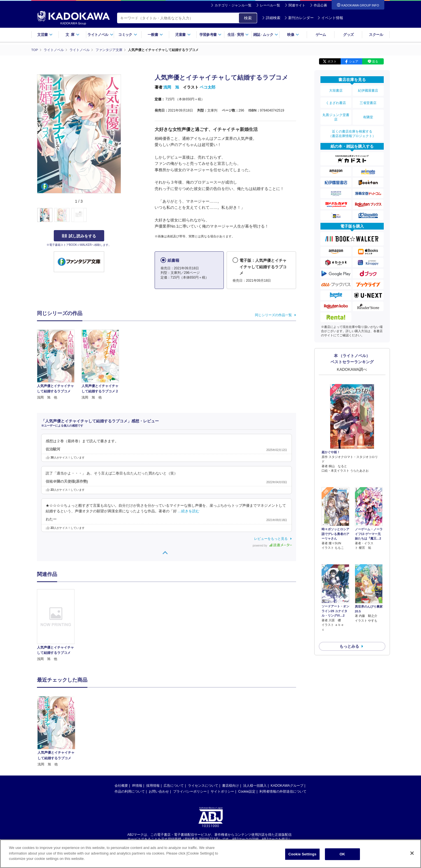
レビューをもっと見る (271, 538)
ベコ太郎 (208, 87)
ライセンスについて (203, 785)
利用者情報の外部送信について (283, 791)
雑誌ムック (266, 35)
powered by (272, 545)
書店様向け (231, 785)
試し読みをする (79, 236)
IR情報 (137, 785)
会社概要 (121, 785)
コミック (128, 35)
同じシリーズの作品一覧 (273, 315)
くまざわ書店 (336, 102)
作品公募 (320, 5)
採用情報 (153, 785)
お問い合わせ (159, 791)
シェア (354, 61)
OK (342, 854)
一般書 (155, 35)
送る (375, 61)
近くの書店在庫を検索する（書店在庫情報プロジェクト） (352, 131)
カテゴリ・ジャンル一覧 (233, 5)
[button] (124, 215)
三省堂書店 (368, 102)
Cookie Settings (302, 854)
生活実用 (238, 35)
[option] (59, 625)
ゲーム (321, 35)
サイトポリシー (222, 791)
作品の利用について (130, 791)
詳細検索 (271, 18)
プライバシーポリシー (190, 791)
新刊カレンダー (299, 18)
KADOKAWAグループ (287, 785)
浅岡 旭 (171, 87)
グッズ (348, 35)
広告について (174, 785)
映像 (293, 35)
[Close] (412, 853)
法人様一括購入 (255, 785)
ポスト (332, 61)
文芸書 (45, 35)
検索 (248, 18)
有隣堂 (368, 115)
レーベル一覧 (270, 5)
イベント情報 (330, 18)
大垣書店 (336, 90)
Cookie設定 (247, 791)
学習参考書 (211, 35)
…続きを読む (189, 511)
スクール (376, 35)
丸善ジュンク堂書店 (336, 115)
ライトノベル (100, 35)
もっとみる (349, 614)
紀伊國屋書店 (368, 90)
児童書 (183, 35)
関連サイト (297, 5)
